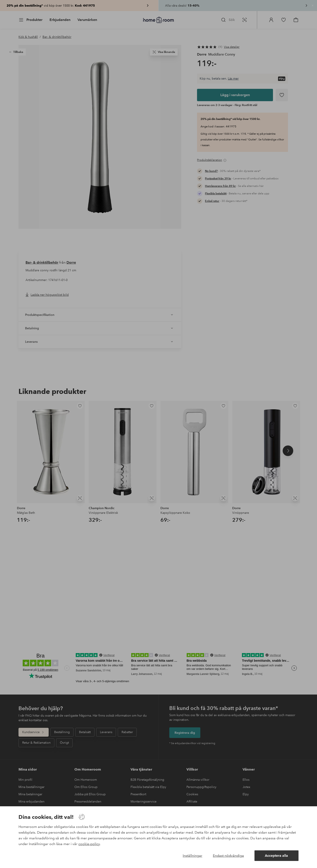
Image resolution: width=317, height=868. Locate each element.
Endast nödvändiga (228, 856)
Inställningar (193, 856)
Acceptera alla (276, 856)
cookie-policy (89, 844)
